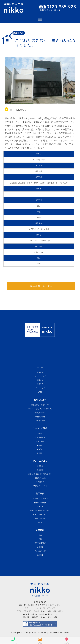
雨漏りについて (40, 413)
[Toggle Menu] (40, 19)
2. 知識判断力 (40, 437)
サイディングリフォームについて (40, 409)
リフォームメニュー (40, 461)
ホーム (40, 367)
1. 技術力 (40, 433)
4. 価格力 (40, 445)
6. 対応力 (40, 453)
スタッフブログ (40, 376)
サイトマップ (40, 388)
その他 (40, 522)
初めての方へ (40, 400)
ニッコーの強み (40, 428)
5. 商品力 (40, 449)
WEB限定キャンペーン (40, 486)
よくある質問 (40, 421)
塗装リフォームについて (40, 405)
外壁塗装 (40, 466)
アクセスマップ (40, 551)
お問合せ (40, 380)
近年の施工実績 (40, 543)
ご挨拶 (40, 535)
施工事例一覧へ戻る (41, 286)
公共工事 (40, 507)
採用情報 (40, 555)
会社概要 (40, 547)
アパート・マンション (40, 499)
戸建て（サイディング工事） (40, 511)
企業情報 (40, 530)
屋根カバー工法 (40, 478)
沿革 (40, 539)
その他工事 (40, 482)
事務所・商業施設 (40, 503)
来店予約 (40, 384)
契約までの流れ (40, 417)
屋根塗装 (40, 470)
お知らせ (40, 372)
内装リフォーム (40, 518)
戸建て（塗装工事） (40, 514)
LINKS (40, 392)
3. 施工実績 (40, 441)
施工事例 (40, 493)
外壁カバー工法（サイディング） (40, 474)
